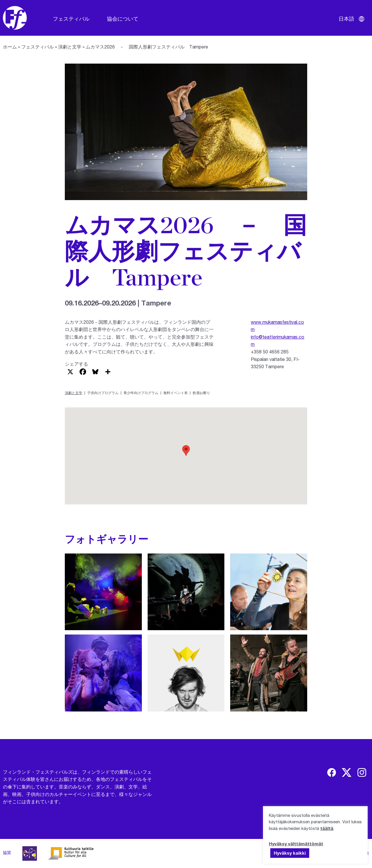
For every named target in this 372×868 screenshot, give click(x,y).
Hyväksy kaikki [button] (290, 853)
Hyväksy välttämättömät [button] (296, 844)
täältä (327, 828)
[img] (332, 772)
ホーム (10, 47)
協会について (123, 19)
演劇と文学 (70, 47)
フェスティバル (71, 19)
